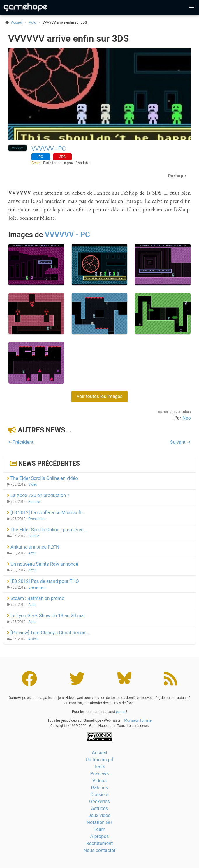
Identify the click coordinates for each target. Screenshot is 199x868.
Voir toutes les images (99, 396)
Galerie (34, 536)
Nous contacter (99, 850)
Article (33, 639)
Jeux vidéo (99, 815)
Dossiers (99, 795)
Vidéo (33, 484)
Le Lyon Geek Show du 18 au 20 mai (46, 616)
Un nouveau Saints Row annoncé (43, 564)
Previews (99, 774)
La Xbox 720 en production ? (38, 495)
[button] (191, 8)
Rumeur (34, 502)
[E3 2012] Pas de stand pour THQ (43, 581)
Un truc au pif (99, 760)
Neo (187, 418)
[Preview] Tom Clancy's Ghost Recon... (48, 633)
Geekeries (99, 802)
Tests (99, 767)
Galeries (99, 788)
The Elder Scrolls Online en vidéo (42, 478)
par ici (120, 712)
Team (100, 829)
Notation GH (100, 822)
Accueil (99, 753)
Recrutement (99, 843)
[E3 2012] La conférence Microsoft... (46, 513)
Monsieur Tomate (138, 720)
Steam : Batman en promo (36, 598)
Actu (32, 22)
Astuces (100, 808)
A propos (99, 836)
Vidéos (99, 781)
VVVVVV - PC (49, 149)
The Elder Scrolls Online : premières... (47, 530)
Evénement (37, 519)
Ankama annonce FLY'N (33, 547)
